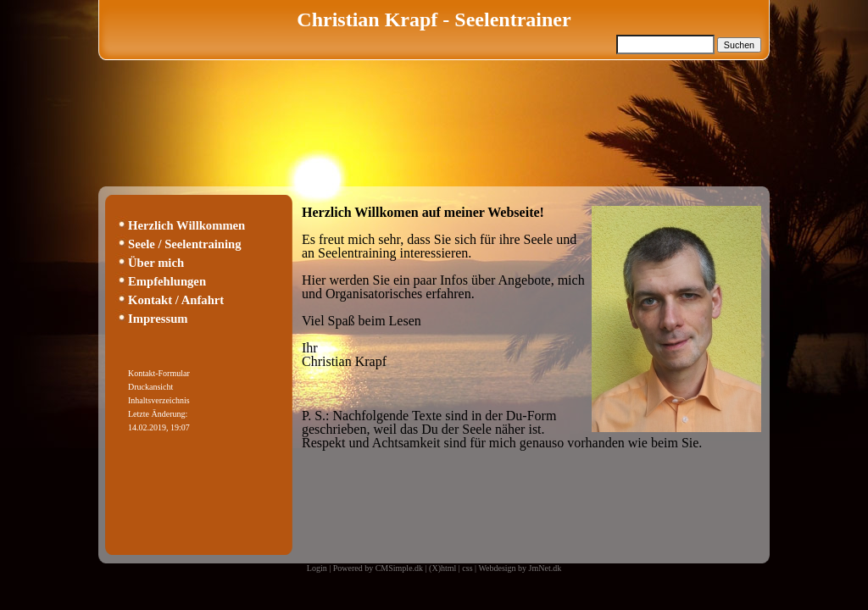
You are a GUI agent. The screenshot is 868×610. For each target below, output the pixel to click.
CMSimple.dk (399, 568)
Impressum (158, 319)
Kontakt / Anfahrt (176, 300)
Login (317, 568)
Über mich (156, 263)
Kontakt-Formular (159, 373)
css (467, 568)
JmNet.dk (545, 568)
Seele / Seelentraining (185, 244)
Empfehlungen (167, 281)
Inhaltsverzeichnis (159, 400)
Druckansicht (150, 387)
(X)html (442, 568)
